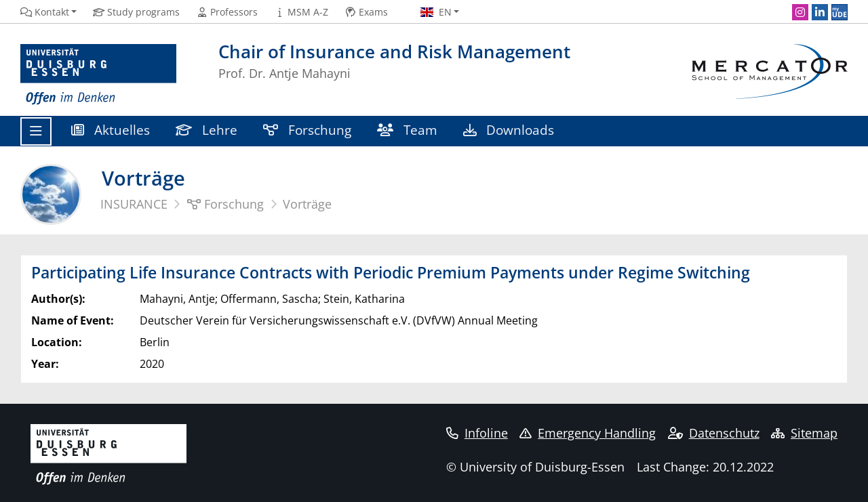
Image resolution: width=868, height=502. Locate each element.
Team (407, 130)
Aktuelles (111, 130)
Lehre (206, 130)
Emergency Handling (588, 433)
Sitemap (804, 433)
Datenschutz (714, 433)
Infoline (477, 433)
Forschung (307, 130)
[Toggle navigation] (36, 131)
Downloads (509, 130)
